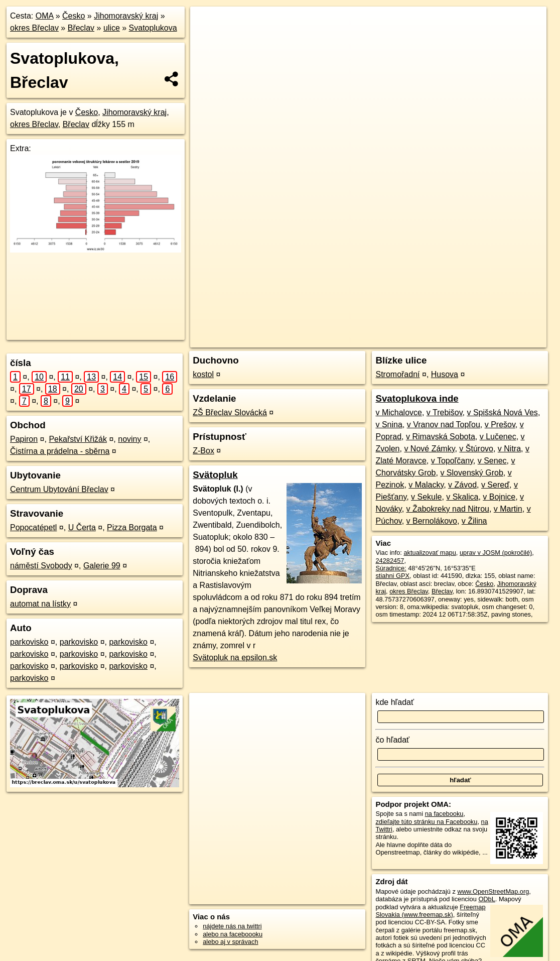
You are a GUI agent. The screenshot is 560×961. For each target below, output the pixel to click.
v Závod (462, 485)
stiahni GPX (392, 576)
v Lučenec (498, 437)
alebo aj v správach (230, 942)
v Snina (389, 425)
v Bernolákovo (432, 521)
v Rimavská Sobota (441, 437)
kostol (203, 374)
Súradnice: (391, 568)
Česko (74, 16)
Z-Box (203, 451)
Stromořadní (397, 374)
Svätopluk (215, 475)
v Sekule (426, 497)
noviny (129, 439)
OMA (45, 16)
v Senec (492, 461)
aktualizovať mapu (430, 553)
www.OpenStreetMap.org (493, 891)
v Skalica (462, 497)
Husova (445, 374)
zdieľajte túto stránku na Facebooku (426, 822)
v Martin (508, 509)
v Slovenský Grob (471, 473)
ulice (112, 28)
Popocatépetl (33, 527)
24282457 (390, 561)
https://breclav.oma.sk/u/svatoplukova (495, 340)
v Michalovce (398, 412)
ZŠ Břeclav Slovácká (230, 412)
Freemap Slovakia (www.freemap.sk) (430, 911)
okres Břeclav (34, 28)
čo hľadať (392, 740)
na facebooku (444, 814)
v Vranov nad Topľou (444, 425)
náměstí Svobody (41, 566)
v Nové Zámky (429, 449)
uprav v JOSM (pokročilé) (496, 553)
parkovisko (29, 642)
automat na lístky (40, 604)
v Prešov (500, 425)
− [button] (207, 39)
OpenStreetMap (360, 340)
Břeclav (81, 28)
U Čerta (82, 527)
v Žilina (474, 521)
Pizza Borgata (132, 527)
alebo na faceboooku (233, 934)
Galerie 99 (102, 566)
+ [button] (207, 24)
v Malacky (426, 485)
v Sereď (495, 485)
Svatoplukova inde (417, 398)
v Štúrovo (476, 449)
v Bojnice (499, 497)
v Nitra (509, 449)
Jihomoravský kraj (126, 16)
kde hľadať (395, 702)
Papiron (24, 439)
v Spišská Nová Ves (502, 412)
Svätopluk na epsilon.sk (235, 657)
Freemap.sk (412, 340)
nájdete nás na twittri (232, 926)
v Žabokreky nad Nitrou (448, 509)
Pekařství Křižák (78, 439)
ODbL (486, 899)
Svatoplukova (153, 28)
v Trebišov (445, 412)
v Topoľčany (452, 461)
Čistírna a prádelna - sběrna (60, 451)
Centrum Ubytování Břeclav (59, 489)
